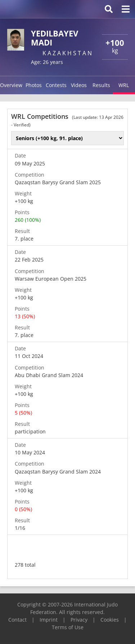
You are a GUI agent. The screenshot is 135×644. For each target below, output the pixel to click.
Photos (34, 85)
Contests (56, 85)
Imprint (49, 620)
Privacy (79, 620)
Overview (11, 85)
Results (101, 85)
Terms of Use (68, 627)
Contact (17, 620)
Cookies (110, 620)
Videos (79, 85)
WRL (124, 85)
